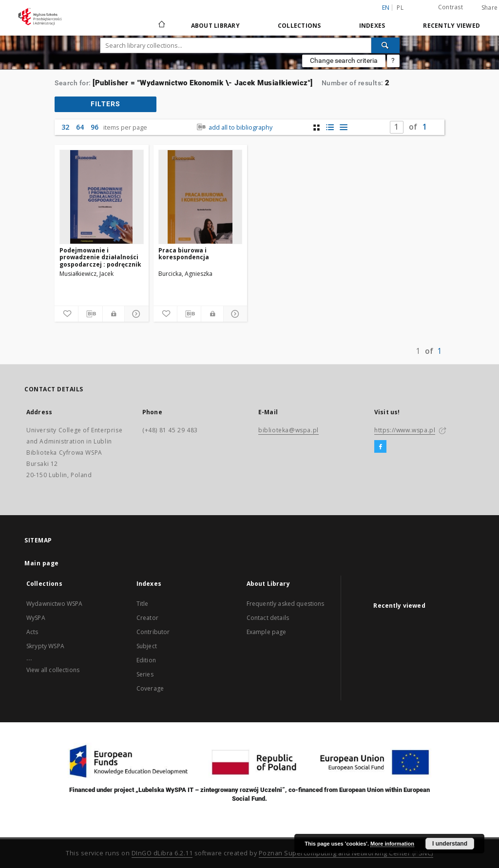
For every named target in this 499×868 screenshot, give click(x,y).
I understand (450, 844)
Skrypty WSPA (45, 646)
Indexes (372, 26)
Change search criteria (344, 60)
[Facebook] (380, 447)
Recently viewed (451, 26)
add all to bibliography (234, 127)
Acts (32, 632)
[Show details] (135, 314)
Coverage (150, 688)
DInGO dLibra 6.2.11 (162, 853)
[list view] (344, 127)
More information (392, 844)
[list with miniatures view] (330, 127)
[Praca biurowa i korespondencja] (201, 197)
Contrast (451, 7)
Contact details (268, 618)
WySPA (36, 618)
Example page (267, 632)
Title (143, 604)
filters (106, 104)
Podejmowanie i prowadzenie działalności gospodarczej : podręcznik (100, 257)
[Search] (385, 45)
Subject (147, 646)
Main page (42, 563)
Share (489, 8)
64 (80, 127)
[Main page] (161, 25)
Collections (299, 26)
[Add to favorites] (66, 314)
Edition (146, 660)
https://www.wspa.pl (405, 430)
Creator (147, 618)
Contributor (153, 632)
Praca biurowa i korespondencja (184, 254)
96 (95, 127)
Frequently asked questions (286, 604)
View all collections (53, 670)
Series (145, 674)
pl (400, 8)
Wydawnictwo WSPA (54, 604)
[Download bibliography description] (90, 314)
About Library (215, 26)
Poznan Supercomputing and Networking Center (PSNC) (346, 853)
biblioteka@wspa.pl (288, 430)
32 (65, 127)
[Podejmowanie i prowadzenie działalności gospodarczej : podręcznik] (102, 197)
